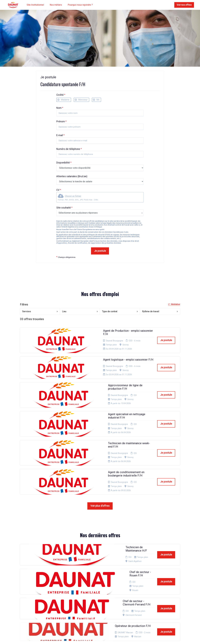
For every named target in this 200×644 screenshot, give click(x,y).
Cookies (96, 601)
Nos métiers (56, 5)
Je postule (100, 251)
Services (40, 311)
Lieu (80, 311)
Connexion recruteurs (103, 608)
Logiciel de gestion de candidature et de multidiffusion (100, 639)
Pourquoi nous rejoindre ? (80, 5)
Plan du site (98, 604)
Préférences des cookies (100, 612)
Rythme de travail (160, 311)
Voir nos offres (184, 5)
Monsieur (83, 100)
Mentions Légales (101, 592)
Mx (98, 100)
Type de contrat (120, 311)
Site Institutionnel (35, 5)
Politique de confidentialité (99, 596)
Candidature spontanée (74, 592)
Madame (65, 100)
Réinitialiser (174, 304)
